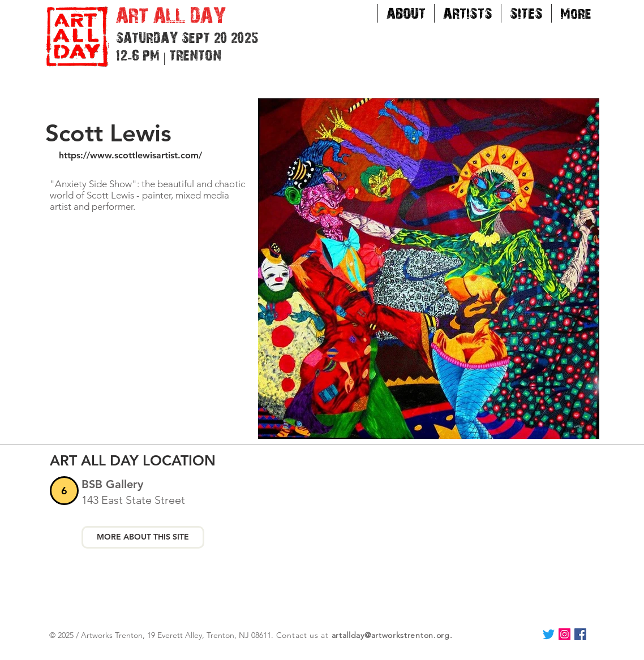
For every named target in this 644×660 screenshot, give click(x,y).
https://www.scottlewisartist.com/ (130, 155)
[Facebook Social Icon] (580, 634)
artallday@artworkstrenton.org (391, 635)
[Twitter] (549, 634)
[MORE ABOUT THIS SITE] (143, 537)
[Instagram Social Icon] (564, 634)
